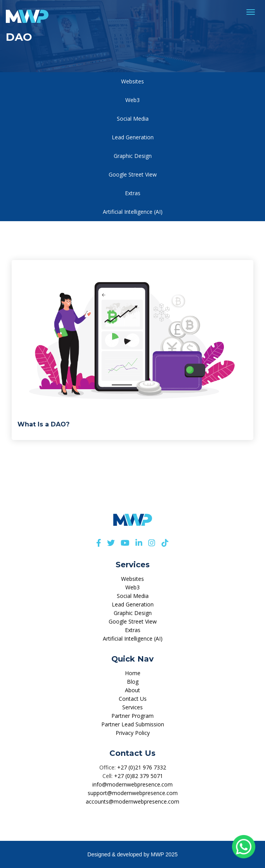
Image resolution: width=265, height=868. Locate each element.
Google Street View (133, 174)
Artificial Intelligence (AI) (133, 212)
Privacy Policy (133, 733)
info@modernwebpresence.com (132, 784)
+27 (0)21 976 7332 (142, 767)
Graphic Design (133, 156)
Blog (133, 682)
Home (133, 673)
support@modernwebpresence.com (133, 793)
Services (132, 707)
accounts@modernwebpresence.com (132, 801)
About (132, 690)
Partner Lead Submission (133, 724)
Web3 (132, 100)
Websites (132, 81)
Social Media (133, 119)
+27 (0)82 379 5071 (139, 776)
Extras (133, 193)
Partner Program (132, 716)
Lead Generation (133, 137)
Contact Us (133, 699)
